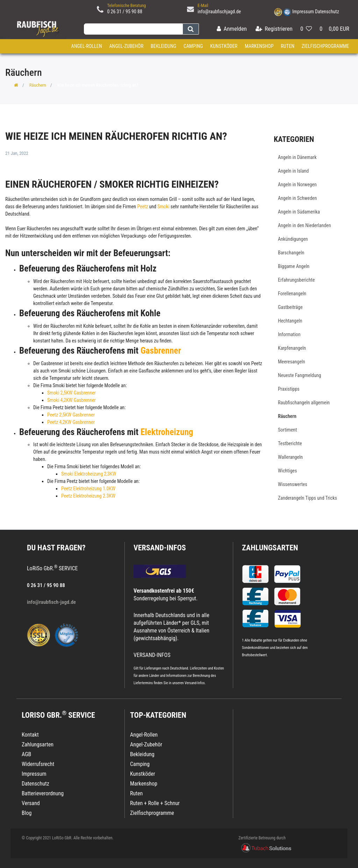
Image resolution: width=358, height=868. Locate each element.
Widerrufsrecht (38, 764)
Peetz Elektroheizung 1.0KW (88, 489)
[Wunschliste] (306, 29)
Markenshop (259, 46)
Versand (31, 803)
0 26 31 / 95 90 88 (125, 12)
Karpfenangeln (292, 348)
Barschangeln (291, 253)
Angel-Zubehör (126, 46)
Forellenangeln (292, 294)
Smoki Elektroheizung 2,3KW (89, 474)
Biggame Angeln (294, 266)
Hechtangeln (290, 321)
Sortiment (287, 430)
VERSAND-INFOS (160, 548)
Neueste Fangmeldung (299, 375)
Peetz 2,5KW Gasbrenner (71, 415)
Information (289, 334)
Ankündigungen (293, 239)
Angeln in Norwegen (297, 185)
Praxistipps (289, 389)
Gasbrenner (161, 351)
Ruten (288, 46)
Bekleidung (163, 46)
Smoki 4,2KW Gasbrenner (71, 400)
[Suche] (191, 29)
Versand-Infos (195, 683)
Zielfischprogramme (325, 46)
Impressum (303, 12)
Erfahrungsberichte (296, 280)
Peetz (143, 207)
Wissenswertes (293, 484)
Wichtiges (287, 471)
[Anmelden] (232, 29)
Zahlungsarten (270, 548)
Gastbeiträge (290, 307)
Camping (193, 46)
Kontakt (30, 735)
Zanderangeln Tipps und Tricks (307, 498)
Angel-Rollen (87, 46)
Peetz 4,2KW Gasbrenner (71, 422)
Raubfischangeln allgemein (304, 403)
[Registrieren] (274, 29)
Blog (27, 813)
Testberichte (290, 443)
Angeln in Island (293, 171)
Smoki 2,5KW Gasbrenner (71, 393)
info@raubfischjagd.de (219, 12)
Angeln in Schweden (297, 198)
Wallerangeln (290, 457)
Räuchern (38, 85)
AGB (26, 754)
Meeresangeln (292, 362)
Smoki (164, 207)
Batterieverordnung (43, 793)
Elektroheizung (167, 432)
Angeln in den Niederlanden (304, 225)
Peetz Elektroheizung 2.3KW (88, 496)
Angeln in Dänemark (297, 157)
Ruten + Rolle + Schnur (155, 803)
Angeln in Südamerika (299, 212)
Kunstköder (224, 46)
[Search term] (133, 29)
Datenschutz (327, 12)
